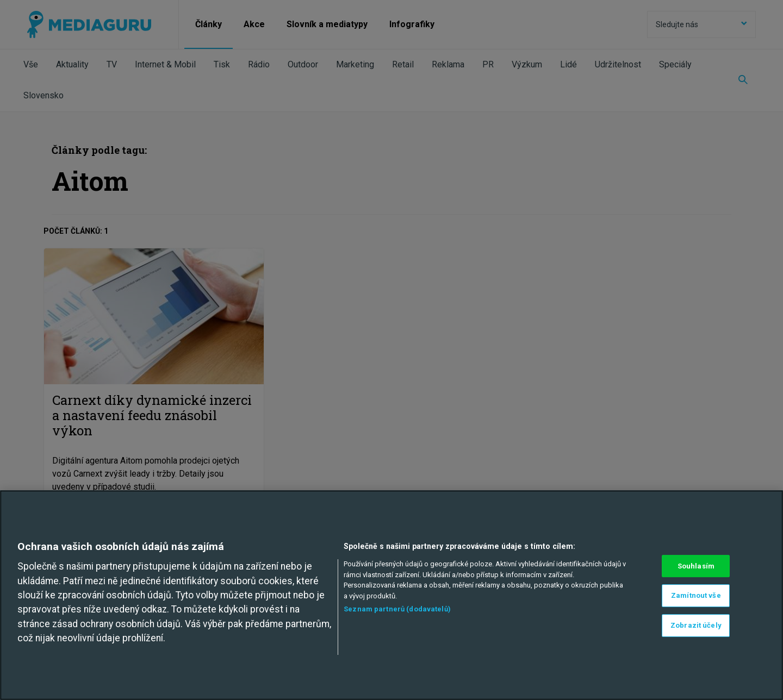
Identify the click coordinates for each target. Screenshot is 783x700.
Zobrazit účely (696, 625)
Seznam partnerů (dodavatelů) (397, 609)
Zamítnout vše (696, 595)
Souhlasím (696, 566)
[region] (391, 595)
